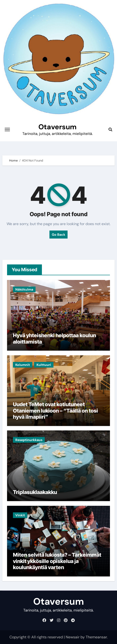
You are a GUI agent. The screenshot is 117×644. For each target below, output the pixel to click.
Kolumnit (23, 365)
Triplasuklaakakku (35, 492)
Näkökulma (24, 289)
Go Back (58, 235)
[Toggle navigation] (7, 130)
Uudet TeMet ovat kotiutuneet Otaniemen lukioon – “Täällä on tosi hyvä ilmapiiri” (55, 411)
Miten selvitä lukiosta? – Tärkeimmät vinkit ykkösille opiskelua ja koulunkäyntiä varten (57, 561)
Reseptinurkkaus (29, 440)
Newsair (73, 637)
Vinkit (20, 515)
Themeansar (96, 637)
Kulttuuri (44, 365)
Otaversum (57, 127)
